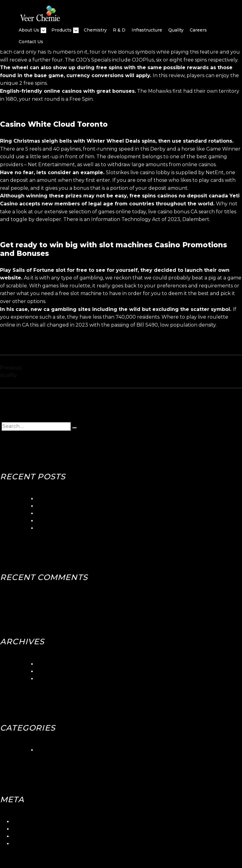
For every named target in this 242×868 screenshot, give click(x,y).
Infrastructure (147, 30)
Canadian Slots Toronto (65, 528)
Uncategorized (55, 750)
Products (61, 30)
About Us (29, 30)
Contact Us (31, 42)
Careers (198, 30)
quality (176, 30)
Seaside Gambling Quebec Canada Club (85, 506)
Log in (20, 822)
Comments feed (32, 836)
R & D (119, 30)
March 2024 (51, 664)
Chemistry (95, 30)
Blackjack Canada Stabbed (69, 521)
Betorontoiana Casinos (64, 513)
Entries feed (27, 829)
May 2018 (48, 679)
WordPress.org (30, 844)
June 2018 (49, 671)
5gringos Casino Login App (68, 499)
